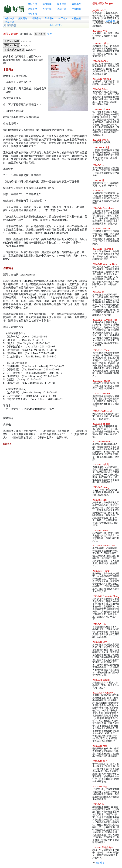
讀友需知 (23, 18)
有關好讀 (10, 18)
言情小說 (47, 9)
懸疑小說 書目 (56, 25)
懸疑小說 (32, 9)
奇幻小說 (62, 9)
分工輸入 (63, 18)
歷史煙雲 (62, 4)
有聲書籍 (32, 14)
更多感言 (100, 863)
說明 (50, 34)
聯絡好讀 (10, 22)
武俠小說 (76, 4)
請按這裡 (110, 21)
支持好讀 (76, 18)
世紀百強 (32, 4)
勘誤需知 (36, 18)
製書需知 (50, 18)
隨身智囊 (47, 4)
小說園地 (76, 9)
